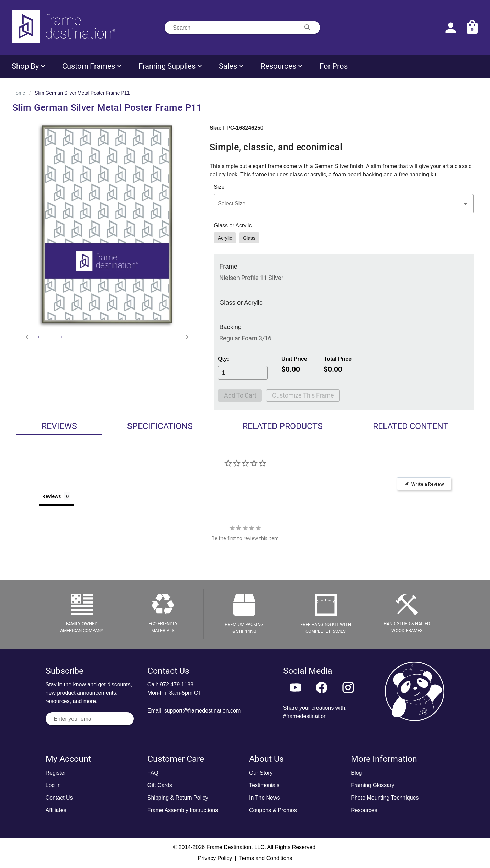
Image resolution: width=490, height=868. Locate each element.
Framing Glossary (372, 785)
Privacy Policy (215, 858)
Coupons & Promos (273, 810)
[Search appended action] (308, 28)
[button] (344, 204)
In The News (265, 798)
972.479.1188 (177, 685)
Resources (364, 810)
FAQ (153, 773)
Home (19, 93)
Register (56, 773)
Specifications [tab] (160, 426)
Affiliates (56, 810)
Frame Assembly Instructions (183, 810)
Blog (356, 773)
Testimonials (264, 785)
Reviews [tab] (59, 426)
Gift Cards (160, 785)
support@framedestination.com (203, 711)
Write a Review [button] (428, 484)
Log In (53, 785)
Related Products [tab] (283, 426)
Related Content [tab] (411, 426)
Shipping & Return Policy (178, 798)
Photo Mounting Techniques (385, 798)
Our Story (261, 773)
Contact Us (59, 798)
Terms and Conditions (265, 858)
